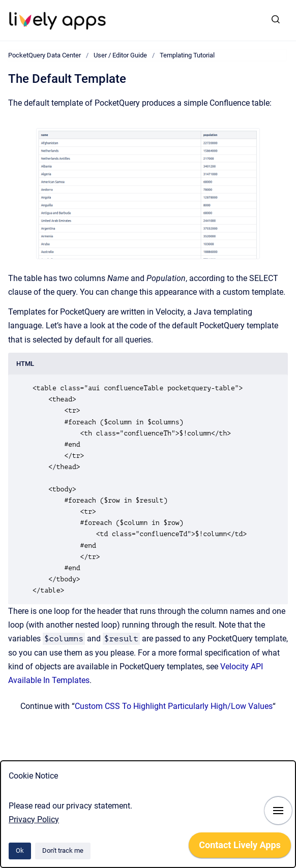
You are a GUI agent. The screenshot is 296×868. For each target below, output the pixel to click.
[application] (240, 848)
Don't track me (63, 850)
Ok (20, 850)
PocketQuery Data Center (45, 55)
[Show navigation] (278, 811)
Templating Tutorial (187, 55)
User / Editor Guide (120, 55)
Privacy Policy (34, 819)
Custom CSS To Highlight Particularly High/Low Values (174, 706)
